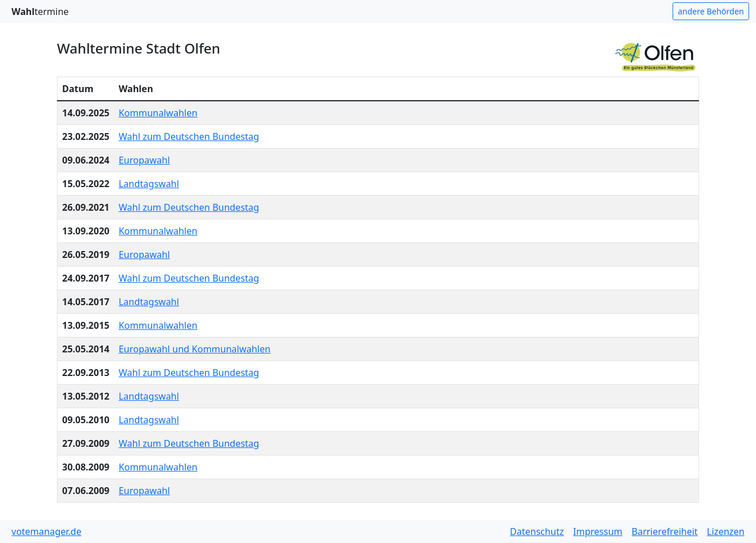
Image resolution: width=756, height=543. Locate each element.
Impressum (598, 531)
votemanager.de (46, 531)
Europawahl (144, 160)
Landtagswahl (149, 184)
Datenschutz (537, 531)
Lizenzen (726, 531)
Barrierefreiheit (665, 531)
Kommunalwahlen (158, 113)
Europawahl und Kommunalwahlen (194, 349)
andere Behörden (711, 11)
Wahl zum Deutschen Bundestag (189, 136)
